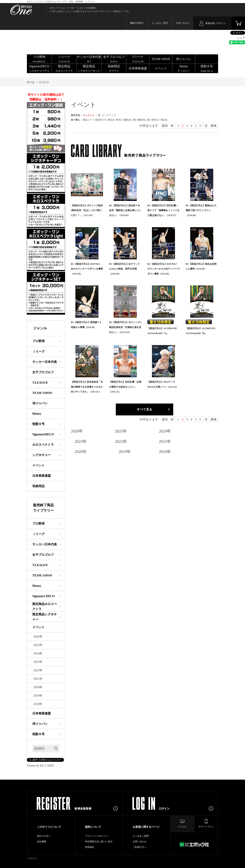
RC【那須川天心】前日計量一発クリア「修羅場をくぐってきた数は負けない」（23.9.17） (163, 210)
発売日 (119, 120)
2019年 (125, 452)
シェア (241, 38)
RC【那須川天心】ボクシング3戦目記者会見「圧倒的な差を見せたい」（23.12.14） (125, 327)
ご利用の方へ (140, 847)
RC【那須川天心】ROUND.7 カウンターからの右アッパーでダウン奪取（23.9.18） (163, 269)
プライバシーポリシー (96, 836)
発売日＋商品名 (159, 120)
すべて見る (145, 409)
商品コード (89, 120)
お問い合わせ (183, 23)
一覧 (98, 115)
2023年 (81, 441)
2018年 (165, 452)
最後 (214, 126)
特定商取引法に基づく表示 (99, 842)
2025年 (121, 431)
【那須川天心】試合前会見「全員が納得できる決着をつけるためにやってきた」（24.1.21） (87, 387)
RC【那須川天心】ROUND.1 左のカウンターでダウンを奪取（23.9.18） (87, 269)
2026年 (77, 431)
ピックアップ (109, 115)
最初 (165, 126)
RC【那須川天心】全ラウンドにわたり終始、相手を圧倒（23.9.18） (125, 269)
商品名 (111, 120)
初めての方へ (44, 836)
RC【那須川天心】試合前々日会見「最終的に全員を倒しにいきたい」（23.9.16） (125, 210)
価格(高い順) (144, 120)
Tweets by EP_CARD (40, 766)
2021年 (165, 441)
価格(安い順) (130, 120)
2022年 (121, 441)
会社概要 (42, 842)
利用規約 (90, 847)
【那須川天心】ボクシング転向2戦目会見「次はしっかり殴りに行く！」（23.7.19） (87, 210)
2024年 (165, 431)
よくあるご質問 (160, 23)
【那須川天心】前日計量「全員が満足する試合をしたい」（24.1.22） (125, 387)
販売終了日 (101, 120)
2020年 (81, 452)
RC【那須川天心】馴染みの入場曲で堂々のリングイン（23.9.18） (201, 210)
